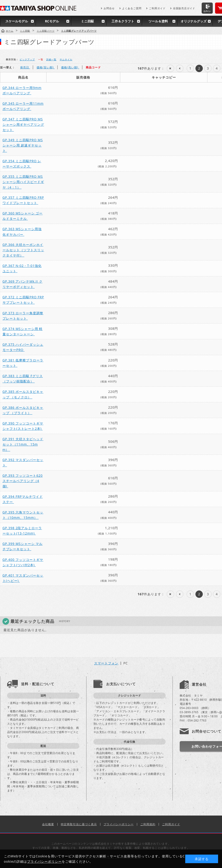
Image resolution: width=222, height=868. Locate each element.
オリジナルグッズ (194, 21)
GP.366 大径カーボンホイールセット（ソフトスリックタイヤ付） (23, 250)
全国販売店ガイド (184, 8)
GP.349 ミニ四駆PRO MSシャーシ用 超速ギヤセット (23, 145)
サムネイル (66, 59)
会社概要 (48, 824)
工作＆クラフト (123, 21)
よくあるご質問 (132, 8)
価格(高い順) (70, 67)
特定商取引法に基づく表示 (79, 824)
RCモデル (52, 21)
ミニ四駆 (87, 21)
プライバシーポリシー (119, 824)
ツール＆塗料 (158, 21)
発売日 (25, 67)
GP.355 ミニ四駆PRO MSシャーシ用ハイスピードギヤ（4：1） (23, 182)
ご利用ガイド (157, 8)
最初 (170, 68)
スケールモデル (17, 21)
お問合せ (109, 8)
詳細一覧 (51, 59)
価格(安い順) (46, 67)
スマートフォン (106, 663)
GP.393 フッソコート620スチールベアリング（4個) (23, 481)
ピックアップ (27, 59)
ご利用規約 (148, 824)
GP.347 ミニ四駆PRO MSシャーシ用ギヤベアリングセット (23, 124)
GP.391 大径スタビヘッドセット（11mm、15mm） (23, 444)
